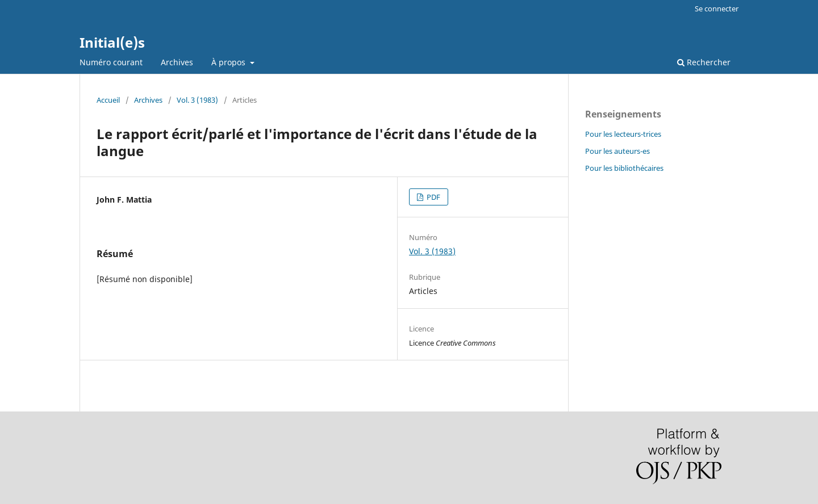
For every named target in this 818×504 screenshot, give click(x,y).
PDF (433, 197)
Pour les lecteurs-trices (623, 134)
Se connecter (717, 9)
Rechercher (704, 62)
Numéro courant (111, 62)
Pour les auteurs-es (617, 151)
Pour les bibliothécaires (624, 168)
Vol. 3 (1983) (197, 100)
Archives (177, 62)
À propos (229, 62)
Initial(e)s (112, 42)
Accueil (108, 100)
